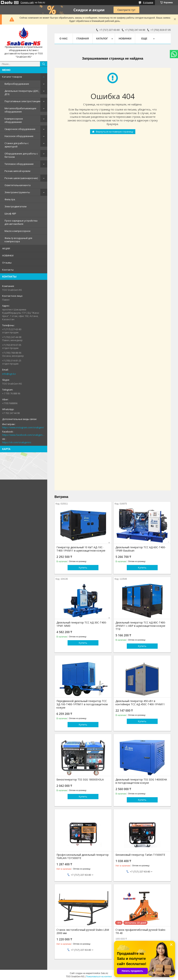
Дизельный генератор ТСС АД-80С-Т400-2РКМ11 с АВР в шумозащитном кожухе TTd (141, 626)
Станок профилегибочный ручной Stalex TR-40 (140, 931)
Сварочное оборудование (20, 129)
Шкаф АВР (10, 214)
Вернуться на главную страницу (115, 132)
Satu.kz (104, 973)
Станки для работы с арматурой (17, 145)
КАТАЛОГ (102, 39)
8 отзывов (148, 3)
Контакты (8, 270)
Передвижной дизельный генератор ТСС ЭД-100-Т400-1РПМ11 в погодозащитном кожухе (82, 704)
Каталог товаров (12, 77)
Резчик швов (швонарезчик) (21, 178)
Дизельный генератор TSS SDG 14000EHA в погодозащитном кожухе (141, 781)
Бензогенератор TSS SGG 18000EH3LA (80, 780)
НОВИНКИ (8, 255)
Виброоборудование (17, 84)
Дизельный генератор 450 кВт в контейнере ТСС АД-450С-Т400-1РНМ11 (140, 703)
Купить (83, 568)
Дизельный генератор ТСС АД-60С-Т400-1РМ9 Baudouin (141, 549)
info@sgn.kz (9, 374)
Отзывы (7, 263)
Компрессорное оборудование (14, 120)
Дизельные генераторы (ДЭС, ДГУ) (22, 92)
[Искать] (44, 64)
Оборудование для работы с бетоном (21, 155)
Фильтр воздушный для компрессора (18, 240)
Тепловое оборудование (19, 164)
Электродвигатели (16, 206)
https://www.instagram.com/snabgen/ (23, 427)
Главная (83, 39)
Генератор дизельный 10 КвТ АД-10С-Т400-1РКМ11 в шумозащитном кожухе (81, 549)
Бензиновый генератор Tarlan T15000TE (140, 855)
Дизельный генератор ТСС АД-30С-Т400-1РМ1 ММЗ (82, 624)
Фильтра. (10, 199)
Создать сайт (27, 3)
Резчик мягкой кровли (17, 171)
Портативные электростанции (22, 101)
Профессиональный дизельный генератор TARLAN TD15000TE (83, 856)
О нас (64, 39)
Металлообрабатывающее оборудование (20, 110)
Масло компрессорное (18, 231)
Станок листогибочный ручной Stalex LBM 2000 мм (83, 931)
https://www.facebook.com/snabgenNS (24, 435)
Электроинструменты (17, 192)
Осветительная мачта (18, 185)
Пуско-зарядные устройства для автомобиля (21, 222)
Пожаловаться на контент (99, 977)
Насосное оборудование (19, 136)
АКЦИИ (6, 248)
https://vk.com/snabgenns (17, 442)
